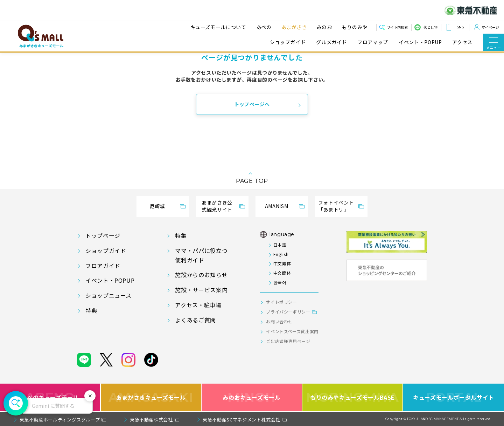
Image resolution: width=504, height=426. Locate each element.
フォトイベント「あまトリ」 (336, 206)
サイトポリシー (281, 302)
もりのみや (354, 27)
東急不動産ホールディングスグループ (60, 420)
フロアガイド (103, 266)
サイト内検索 (397, 27)
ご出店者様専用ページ (288, 341)
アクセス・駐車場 (198, 305)
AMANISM (276, 206)
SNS (460, 27)
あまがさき (293, 27)
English (281, 254)
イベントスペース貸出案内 (292, 331)
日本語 (280, 245)
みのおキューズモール (251, 397)
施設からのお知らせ (201, 275)
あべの (263, 27)
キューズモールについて (217, 27)
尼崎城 (157, 206)
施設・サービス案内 (201, 290)
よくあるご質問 (195, 320)
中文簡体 (282, 273)
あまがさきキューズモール (151, 397)
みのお (323, 27)
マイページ (490, 27)
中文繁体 (282, 263)
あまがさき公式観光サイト (217, 206)
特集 (181, 235)
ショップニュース (108, 295)
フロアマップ (373, 42)
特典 (91, 310)
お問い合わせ (279, 321)
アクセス (462, 42)
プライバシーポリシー (288, 312)
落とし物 (430, 27)
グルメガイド (331, 42)
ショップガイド (288, 42)
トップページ (103, 235)
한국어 (280, 282)
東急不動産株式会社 (151, 420)
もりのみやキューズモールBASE (352, 397)
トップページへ (252, 104)
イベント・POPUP (420, 42)
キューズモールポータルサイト (454, 397)
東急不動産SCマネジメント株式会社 (241, 420)
